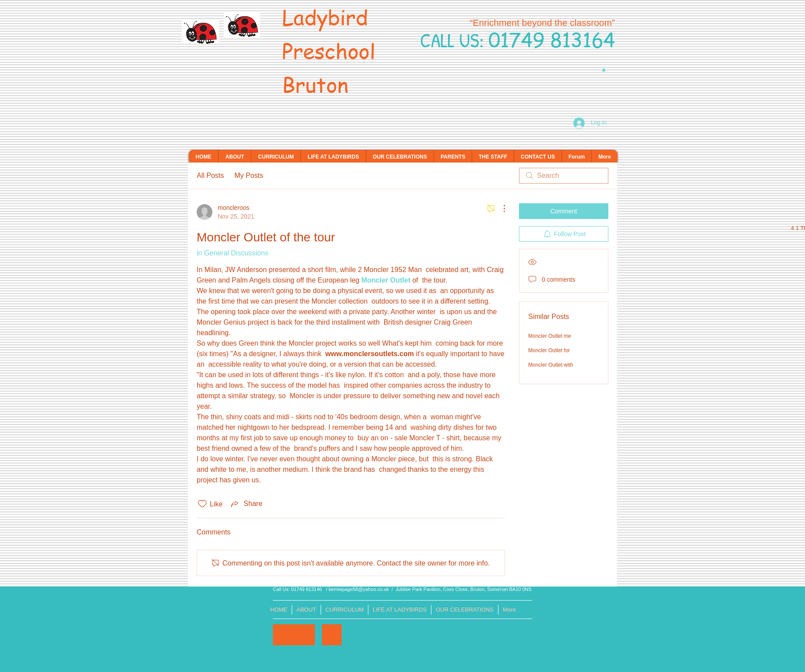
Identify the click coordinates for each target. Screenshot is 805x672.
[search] (564, 176)
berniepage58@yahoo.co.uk (359, 589)
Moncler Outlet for (549, 350)
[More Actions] (500, 209)
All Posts (210, 175)
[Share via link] (246, 504)
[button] (604, 70)
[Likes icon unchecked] (202, 504)
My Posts (249, 175)
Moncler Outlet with (551, 365)
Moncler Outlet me (550, 336)
